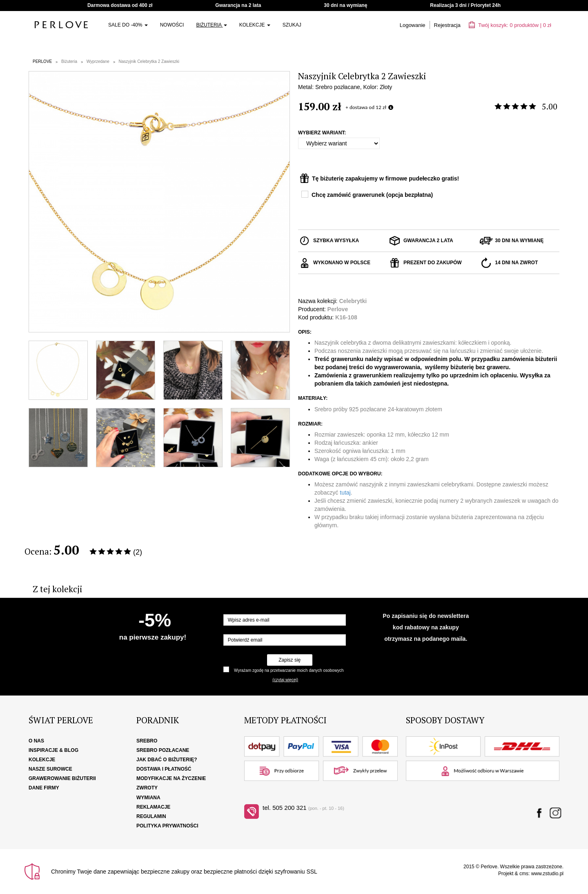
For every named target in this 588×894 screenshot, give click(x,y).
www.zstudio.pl (547, 874)
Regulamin (151, 816)
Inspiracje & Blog (53, 750)
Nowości (172, 25)
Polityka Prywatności (167, 826)
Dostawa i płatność (164, 769)
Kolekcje (255, 25)
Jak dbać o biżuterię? (167, 760)
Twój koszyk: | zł (510, 25)
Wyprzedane (98, 61)
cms (524, 874)
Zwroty (147, 788)
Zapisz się (290, 660)
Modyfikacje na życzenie (171, 778)
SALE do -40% (128, 25)
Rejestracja (447, 25)
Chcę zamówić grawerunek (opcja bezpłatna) (372, 195)
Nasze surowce (50, 769)
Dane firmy (44, 788)
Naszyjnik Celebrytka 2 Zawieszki (149, 61)
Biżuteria (211, 25)
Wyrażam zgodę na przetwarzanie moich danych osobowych (289, 670)
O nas (36, 741)
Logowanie (413, 25)
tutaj (345, 493)
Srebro (147, 741)
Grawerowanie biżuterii (62, 778)
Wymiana (148, 798)
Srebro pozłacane (163, 750)
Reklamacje (153, 807)
